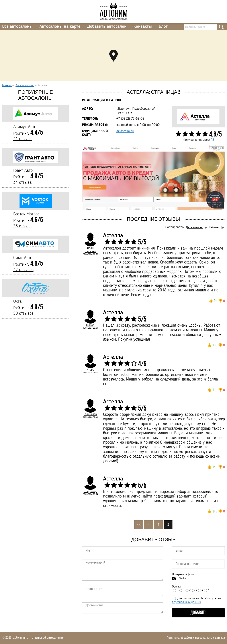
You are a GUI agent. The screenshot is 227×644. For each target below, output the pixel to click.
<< (139, 525)
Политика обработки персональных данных (196, 638)
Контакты (143, 27)
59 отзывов (23, 314)
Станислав (90, 414)
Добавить (199, 613)
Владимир (90, 491)
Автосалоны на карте (60, 27)
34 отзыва (23, 183)
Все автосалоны (17, 27)
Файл (182, 578)
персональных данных (186, 602)
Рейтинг (214, 227)
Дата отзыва (194, 227)
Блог (163, 27)
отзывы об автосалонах (48, 638)
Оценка (177, 587)
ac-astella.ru (125, 131)
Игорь (90, 370)
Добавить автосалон (107, 27)
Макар (90, 325)
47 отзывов (23, 270)
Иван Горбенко (90, 250)
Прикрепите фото (183, 574)
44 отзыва (23, 139)
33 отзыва (23, 226)
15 (212, 140)
